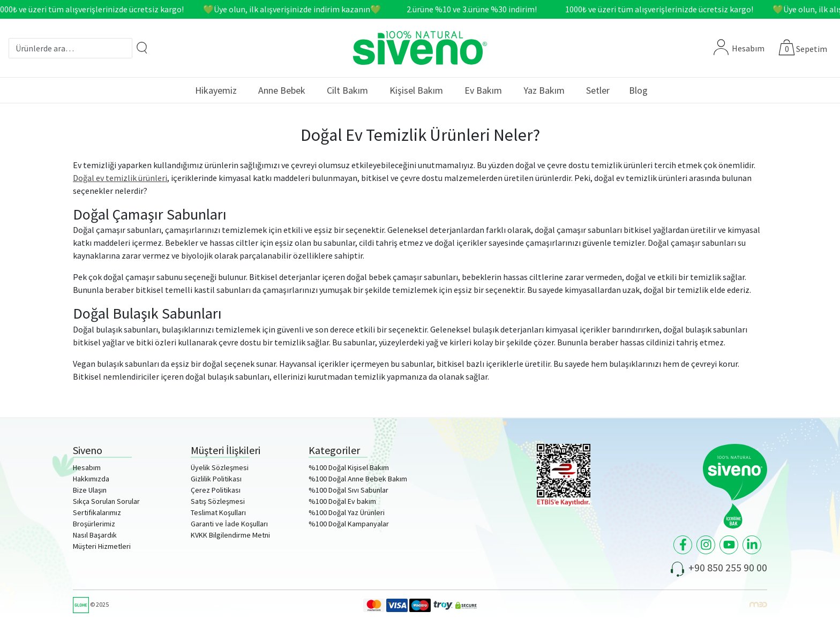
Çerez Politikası (216, 490)
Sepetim (812, 49)
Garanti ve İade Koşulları (229, 524)
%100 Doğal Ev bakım (342, 501)
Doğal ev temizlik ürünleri (120, 178)
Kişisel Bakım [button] (416, 90)
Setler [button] (598, 90)
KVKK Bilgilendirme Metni (230, 535)
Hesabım (739, 48)
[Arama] (142, 47)
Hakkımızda (91, 479)
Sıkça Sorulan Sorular (106, 501)
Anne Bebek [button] (282, 90)
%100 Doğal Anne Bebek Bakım (358, 479)
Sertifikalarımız (97, 512)
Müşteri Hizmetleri (102, 546)
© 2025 (91, 604)
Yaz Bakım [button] (544, 90)
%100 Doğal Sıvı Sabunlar (348, 490)
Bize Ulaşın (90, 490)
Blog (638, 90)
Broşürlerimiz (94, 524)
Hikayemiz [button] (216, 90)
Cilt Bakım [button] (347, 90)
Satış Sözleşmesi (218, 501)
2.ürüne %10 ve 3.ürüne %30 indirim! (475, 9)
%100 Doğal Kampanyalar (349, 524)
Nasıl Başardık (95, 535)
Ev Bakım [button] (483, 90)
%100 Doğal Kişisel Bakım (349, 467)
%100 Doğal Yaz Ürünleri (347, 512)
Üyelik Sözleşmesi (220, 467)
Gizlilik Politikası (216, 479)
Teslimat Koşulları (218, 512)
